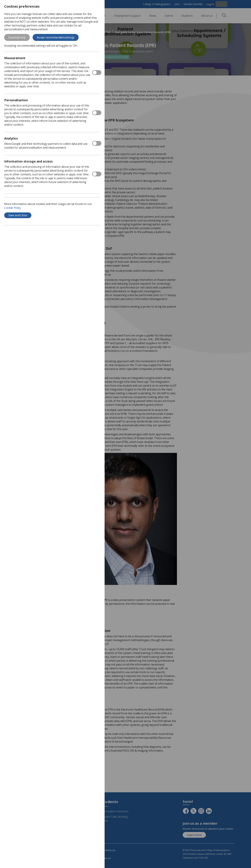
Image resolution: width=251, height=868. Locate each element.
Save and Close (18, 215)
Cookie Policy (12, 208)
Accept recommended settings (56, 37)
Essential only (17, 37)
